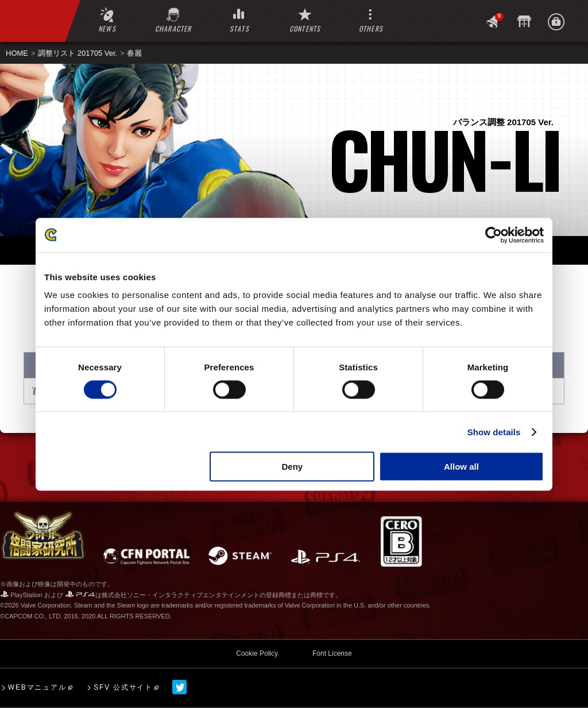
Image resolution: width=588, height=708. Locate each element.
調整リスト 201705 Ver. (78, 53)
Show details (494, 432)
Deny (293, 467)
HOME (17, 53)
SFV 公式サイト (123, 687)
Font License (332, 653)
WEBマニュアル (37, 687)
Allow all (461, 467)
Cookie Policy (257, 653)
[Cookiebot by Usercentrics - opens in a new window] (494, 235)
